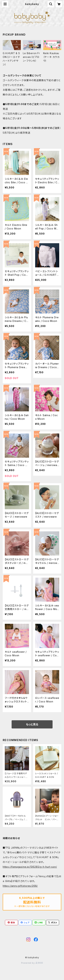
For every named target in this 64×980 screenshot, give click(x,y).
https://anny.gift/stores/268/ (20, 886)
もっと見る (32, 724)
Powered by (32, 963)
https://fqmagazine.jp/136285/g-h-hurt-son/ (30, 867)
